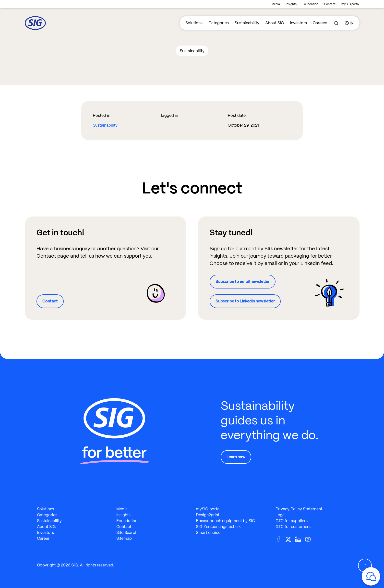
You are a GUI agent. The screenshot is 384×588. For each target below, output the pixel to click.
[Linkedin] (300, 539)
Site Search (127, 533)
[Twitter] (290, 539)
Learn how (236, 457)
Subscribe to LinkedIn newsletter (245, 301)
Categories (219, 23)
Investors (298, 23)
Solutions (194, 23)
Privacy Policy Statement (299, 509)
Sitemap (124, 538)
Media (276, 4)
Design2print (208, 515)
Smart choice (208, 533)
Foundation (310, 4)
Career (43, 538)
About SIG (275, 23)
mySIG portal (350, 4)
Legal (281, 515)
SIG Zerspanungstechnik (218, 527)
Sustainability (247, 23)
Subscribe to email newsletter (243, 282)
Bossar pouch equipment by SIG (226, 521)
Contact (330, 4)
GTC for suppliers (292, 521)
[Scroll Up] (365, 565)
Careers (320, 23)
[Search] (336, 23)
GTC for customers (293, 527)
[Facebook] (280, 539)
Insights (291, 4)
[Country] (349, 23)
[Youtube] (310, 539)
